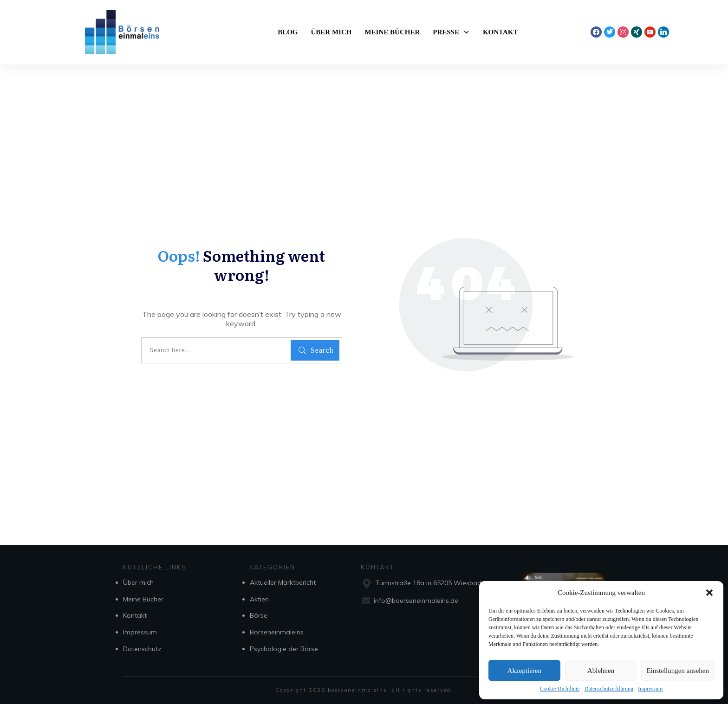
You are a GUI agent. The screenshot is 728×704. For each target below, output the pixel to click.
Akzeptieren (524, 671)
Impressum (650, 689)
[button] (709, 593)
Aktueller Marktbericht (283, 582)
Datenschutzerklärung (609, 689)
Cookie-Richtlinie (560, 689)
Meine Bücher (143, 599)
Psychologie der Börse (284, 649)
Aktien (259, 599)
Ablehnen (601, 671)
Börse (259, 615)
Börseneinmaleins (277, 632)
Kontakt (135, 615)
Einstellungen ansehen (678, 671)
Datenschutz (142, 649)
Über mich (138, 582)
